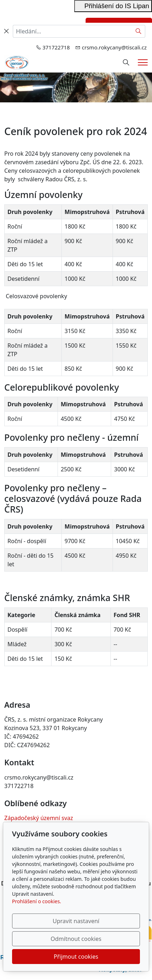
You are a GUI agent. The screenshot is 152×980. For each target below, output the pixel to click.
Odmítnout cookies (76, 939)
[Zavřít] (6, 31)
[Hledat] (139, 31)
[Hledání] (126, 63)
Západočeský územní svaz (39, 818)
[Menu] (143, 62)
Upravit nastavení (76, 921)
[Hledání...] (72, 31)
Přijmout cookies (76, 957)
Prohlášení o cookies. (37, 901)
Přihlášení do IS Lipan (113, 6)
